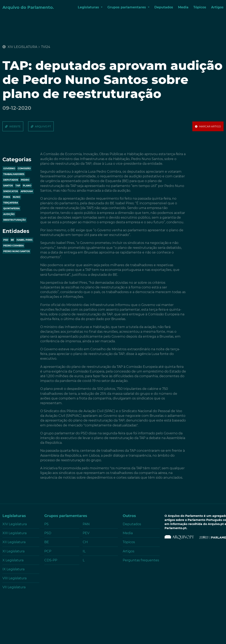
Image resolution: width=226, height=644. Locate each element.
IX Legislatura (13, 569)
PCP (48, 551)
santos (8, 186)
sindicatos (11, 191)
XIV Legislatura (20, 47)
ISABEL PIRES (24, 240)
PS (46, 524)
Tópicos (200, 7)
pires (7, 197)
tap (18, 186)
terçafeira (11, 203)
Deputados (164, 7)
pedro (25, 180)
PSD (6, 240)
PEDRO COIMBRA (13, 246)
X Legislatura (13, 560)
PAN (86, 524)
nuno (17, 197)
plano (27, 186)
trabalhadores (14, 174)
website (15, 126)
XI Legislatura (13, 551)
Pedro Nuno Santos (17, 251)
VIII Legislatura (14, 578)
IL (84, 551)
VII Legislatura (14, 587)
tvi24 (46, 47)
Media (183, 7)
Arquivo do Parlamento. (28, 7)
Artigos (217, 7)
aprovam (27, 191)
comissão (24, 168)
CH (85, 542)
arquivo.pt (43, 126)
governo (9, 168)
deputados (11, 180)
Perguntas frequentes (141, 560)
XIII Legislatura (14, 533)
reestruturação (14, 220)
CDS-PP (51, 560)
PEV (86, 533)
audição (9, 214)
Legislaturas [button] (89, 7)
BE (12, 240)
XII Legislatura (14, 542)
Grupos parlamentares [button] (127, 7)
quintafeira (11, 208)
